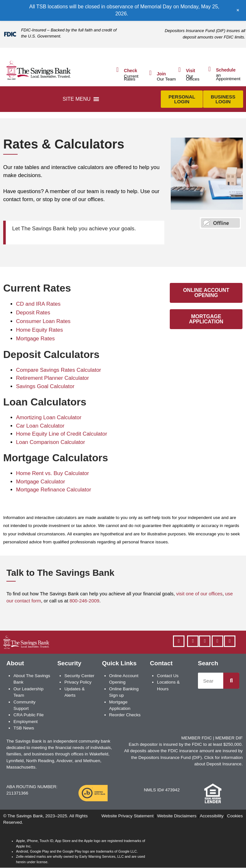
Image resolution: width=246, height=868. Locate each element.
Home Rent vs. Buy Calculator (53, 473)
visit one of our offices (199, 594)
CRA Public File (29, 715)
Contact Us (168, 676)
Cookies (235, 816)
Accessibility (212, 816)
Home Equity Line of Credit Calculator (61, 434)
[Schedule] (209, 69)
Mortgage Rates (35, 339)
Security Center (79, 676)
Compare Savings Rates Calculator (59, 370)
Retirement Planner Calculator (53, 378)
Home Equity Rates (39, 330)
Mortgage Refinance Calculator (53, 490)
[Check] (118, 70)
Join (161, 74)
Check (131, 71)
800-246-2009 (84, 601)
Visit (190, 71)
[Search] (231, 681)
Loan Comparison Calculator (50, 442)
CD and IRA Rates (38, 304)
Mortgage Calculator (41, 482)
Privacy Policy (78, 682)
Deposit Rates (33, 313)
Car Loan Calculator (40, 426)
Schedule (226, 70)
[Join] (150, 73)
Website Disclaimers (177, 816)
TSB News (24, 728)
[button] (76, 99)
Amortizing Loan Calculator (49, 417)
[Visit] (179, 70)
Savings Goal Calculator (45, 386)
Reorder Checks (125, 715)
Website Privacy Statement (127, 816)
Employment (26, 722)
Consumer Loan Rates (43, 321)
